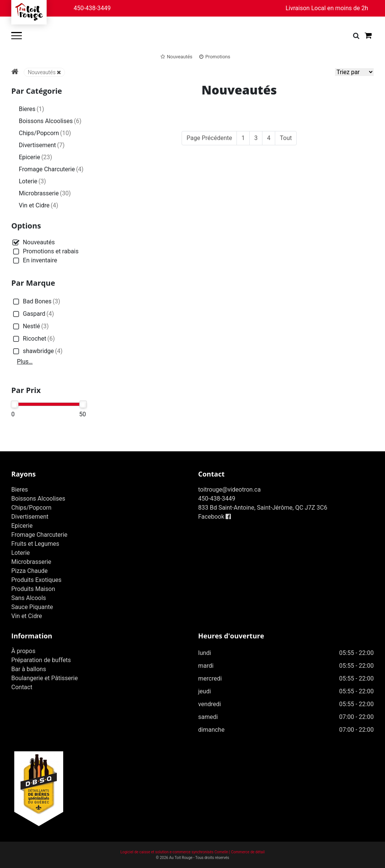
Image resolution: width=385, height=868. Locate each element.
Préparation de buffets (41, 660)
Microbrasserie (45, 193)
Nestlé (30, 327)
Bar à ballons (29, 669)
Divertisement (42, 145)
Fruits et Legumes (35, 544)
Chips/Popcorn (45, 133)
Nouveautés (44, 72)
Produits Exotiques (36, 580)
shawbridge (37, 351)
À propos (23, 651)
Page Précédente (209, 138)
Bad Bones (36, 302)
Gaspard (33, 314)
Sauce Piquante (32, 607)
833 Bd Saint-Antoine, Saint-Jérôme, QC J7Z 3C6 (263, 508)
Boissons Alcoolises (50, 121)
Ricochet (33, 339)
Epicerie (36, 157)
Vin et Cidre (39, 205)
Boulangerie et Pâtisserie (45, 678)
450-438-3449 (92, 8)
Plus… (25, 362)
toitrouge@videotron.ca (229, 490)
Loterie (32, 181)
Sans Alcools (29, 598)
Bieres (31, 109)
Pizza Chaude (30, 571)
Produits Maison (33, 589)
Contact (22, 687)
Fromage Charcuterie (51, 169)
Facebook (214, 517)
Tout (286, 138)
